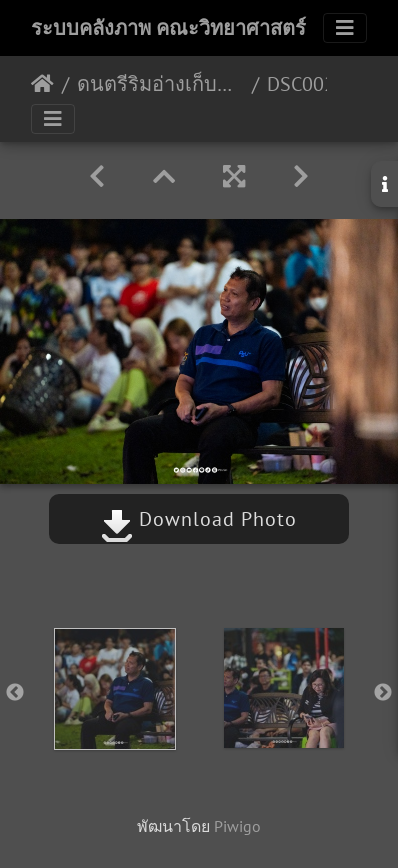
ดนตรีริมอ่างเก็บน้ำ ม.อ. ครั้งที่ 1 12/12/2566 (160, 84)
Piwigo (237, 826)
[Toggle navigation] (345, 28)
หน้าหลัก (42, 84)
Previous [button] (15, 693)
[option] (114, 689)
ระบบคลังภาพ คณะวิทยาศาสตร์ (168, 28)
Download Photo (199, 519)
